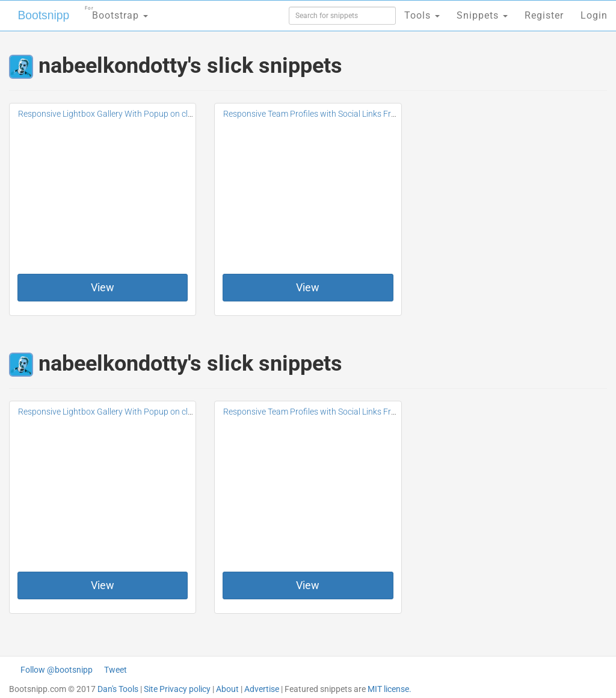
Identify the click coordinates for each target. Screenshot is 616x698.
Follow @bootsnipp (57, 670)
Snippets (482, 15)
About (227, 689)
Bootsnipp (39, 16)
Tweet (115, 670)
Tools (422, 15)
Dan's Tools (118, 689)
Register (544, 15)
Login (594, 15)
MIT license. (390, 689)
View (103, 287)
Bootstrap (112, 12)
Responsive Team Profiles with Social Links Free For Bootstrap (338, 114)
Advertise (262, 689)
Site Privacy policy (177, 689)
